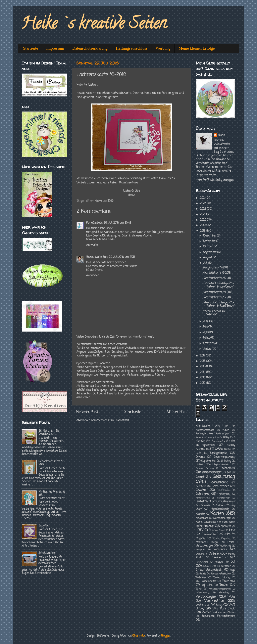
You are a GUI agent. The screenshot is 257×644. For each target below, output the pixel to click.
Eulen (199, 465)
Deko (198, 453)
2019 (203, 225)
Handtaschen (224, 498)
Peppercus (220, 558)
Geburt (200, 477)
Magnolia (201, 539)
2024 (203, 198)
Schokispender (47, 553)
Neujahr (200, 550)
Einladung (226, 461)
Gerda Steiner (220, 486)
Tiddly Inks (228, 581)
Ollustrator (139, 636)
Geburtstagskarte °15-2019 (52, 463)
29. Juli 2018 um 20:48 (117, 223)
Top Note (207, 585)
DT (212, 449)
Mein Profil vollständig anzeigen (215, 180)
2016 (203, 361)
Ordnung (200, 554)
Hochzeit (215, 502)
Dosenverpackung (224, 457)
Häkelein (231, 502)
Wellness (201, 605)
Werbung (163, 48)
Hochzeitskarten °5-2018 (217, 278)
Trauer (224, 585)
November (210, 241)
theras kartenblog (97, 257)
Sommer (226, 566)
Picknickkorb (202, 562)
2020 (203, 220)
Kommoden (229, 522)
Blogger (166, 636)
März (207, 338)
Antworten (93, 245)
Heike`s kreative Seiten (94, 25)
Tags (233, 570)
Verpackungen (206, 597)
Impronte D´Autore (212, 506)
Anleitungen (222, 434)
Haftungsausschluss (132, 48)
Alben (226, 430)
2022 (203, 209)
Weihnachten (214, 601)
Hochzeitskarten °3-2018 (217, 297)
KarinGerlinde (94, 223)
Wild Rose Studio (224, 609)
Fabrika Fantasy (205, 468)
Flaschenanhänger (212, 472)
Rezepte (219, 562)
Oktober (208, 247)
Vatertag (224, 593)
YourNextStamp (226, 613)
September (210, 252)
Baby (226, 438)
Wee (232, 597)
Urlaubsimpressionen (220, 589)
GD (229, 472)
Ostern (214, 554)
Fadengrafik (228, 468)
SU (233, 562)
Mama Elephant (222, 539)
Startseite (31, 48)
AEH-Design (203, 426)
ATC (226, 426)
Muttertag (225, 546)
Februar (208, 343)
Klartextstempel (222, 518)
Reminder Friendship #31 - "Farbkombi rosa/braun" (218, 285)
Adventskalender (205, 430)
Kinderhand (202, 518)
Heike (221, 135)
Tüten (199, 589)
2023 (203, 203)
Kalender (201, 514)
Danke (227, 449)
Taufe (203, 574)
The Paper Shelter (206, 581)
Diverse (200, 457)
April (206, 332)
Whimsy (217, 605)
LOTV (200, 530)
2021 (203, 214)
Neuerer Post (87, 412)
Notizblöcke (220, 550)
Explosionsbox (221, 465)
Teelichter (201, 578)
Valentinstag (202, 593)
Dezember (210, 236)
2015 (203, 367)
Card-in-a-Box (218, 441)
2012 (203, 383)
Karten (217, 514)
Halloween (224, 494)
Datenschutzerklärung (90, 48)
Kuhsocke (226, 526)
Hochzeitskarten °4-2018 (217, 292)
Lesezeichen (211, 535)
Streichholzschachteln (209, 570)
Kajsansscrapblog (220, 509)
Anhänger (201, 434)
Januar (208, 349)
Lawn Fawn (218, 530)
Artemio (200, 438)
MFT (227, 535)
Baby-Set (44, 526)
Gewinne (201, 490)
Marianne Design (207, 542)
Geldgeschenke (219, 482)
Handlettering (203, 498)
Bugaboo (200, 441)
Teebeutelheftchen (221, 574)
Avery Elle (213, 438)
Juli (206, 263)
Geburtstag (224, 477)
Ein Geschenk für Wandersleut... (49, 433)
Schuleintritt (210, 566)
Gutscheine (202, 494)
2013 (203, 378)
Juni (206, 321)
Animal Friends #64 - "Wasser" (215, 313)
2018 (203, 231)
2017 (203, 356)
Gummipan (224, 490)
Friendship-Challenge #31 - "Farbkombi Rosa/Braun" (219, 304)
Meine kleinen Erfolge (197, 48)
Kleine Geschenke (206, 522)
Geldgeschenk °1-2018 (215, 268)
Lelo (232, 530)
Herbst (200, 502)
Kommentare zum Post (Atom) (110, 420)
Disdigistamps (219, 453)
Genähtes (201, 486)
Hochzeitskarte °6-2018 (217, 273)
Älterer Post (177, 412)
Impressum (55, 48)
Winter (206, 613)
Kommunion (207, 526)
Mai (206, 327)
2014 (203, 372)
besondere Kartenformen (219, 616)
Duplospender (209, 461)
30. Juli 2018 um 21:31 (122, 257)
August (208, 258)
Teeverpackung (222, 578)
